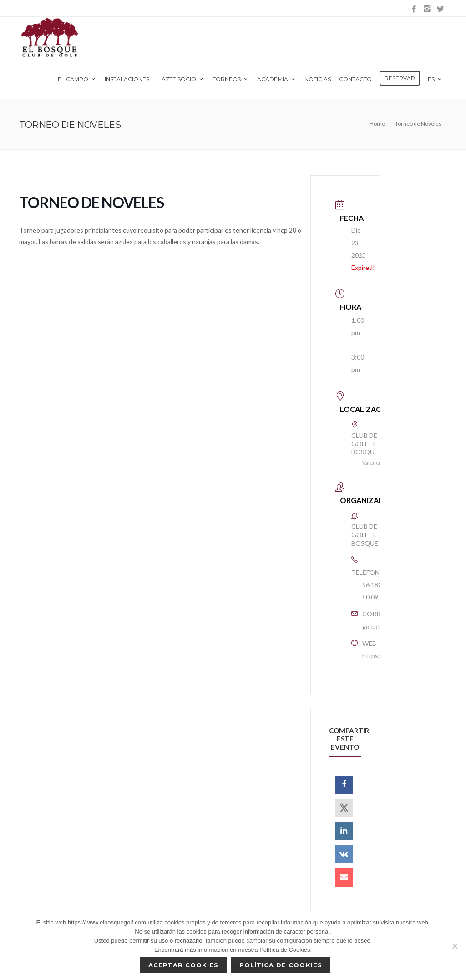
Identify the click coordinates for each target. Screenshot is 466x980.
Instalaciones (127, 79)
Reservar (400, 78)
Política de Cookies (281, 965)
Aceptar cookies (183, 965)
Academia (277, 79)
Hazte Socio (181, 79)
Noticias (318, 79)
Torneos (231, 79)
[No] (455, 946)
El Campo (77, 79)
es (435, 79)
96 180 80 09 (372, 591)
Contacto (355, 79)
